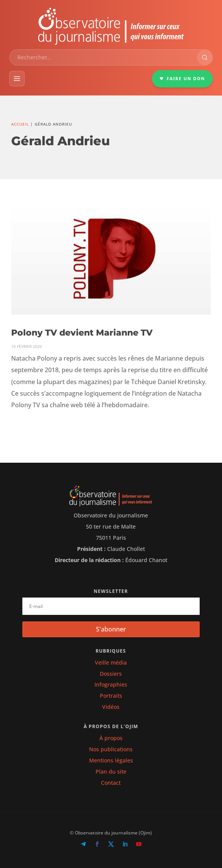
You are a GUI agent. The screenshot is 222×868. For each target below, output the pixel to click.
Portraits (111, 696)
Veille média (111, 662)
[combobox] (103, 57)
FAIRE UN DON (182, 78)
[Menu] (17, 79)
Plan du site (111, 771)
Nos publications (111, 749)
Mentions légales (111, 760)
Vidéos (111, 707)
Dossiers (111, 674)
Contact (111, 783)
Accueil (20, 124)
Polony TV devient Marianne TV (82, 333)
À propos (111, 738)
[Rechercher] (205, 57)
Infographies (111, 684)
